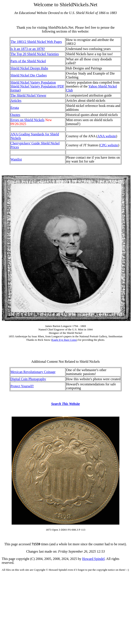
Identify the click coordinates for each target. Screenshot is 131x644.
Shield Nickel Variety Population (33, 82)
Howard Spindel (93, 559)
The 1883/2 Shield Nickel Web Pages (36, 42)
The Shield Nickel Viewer (28, 95)
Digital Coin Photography (28, 379)
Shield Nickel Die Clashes (29, 75)
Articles (16, 101)
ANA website (107, 136)
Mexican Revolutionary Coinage (33, 372)
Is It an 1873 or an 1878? (28, 49)
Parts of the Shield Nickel (28, 61)
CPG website (109, 145)
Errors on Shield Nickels (28, 120)
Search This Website (65, 404)
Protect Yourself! (22, 386)
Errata (15, 108)
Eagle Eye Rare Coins (64, 340)
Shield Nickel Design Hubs (29, 68)
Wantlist (16, 159)
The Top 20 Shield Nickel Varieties (35, 54)
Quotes (15, 115)
